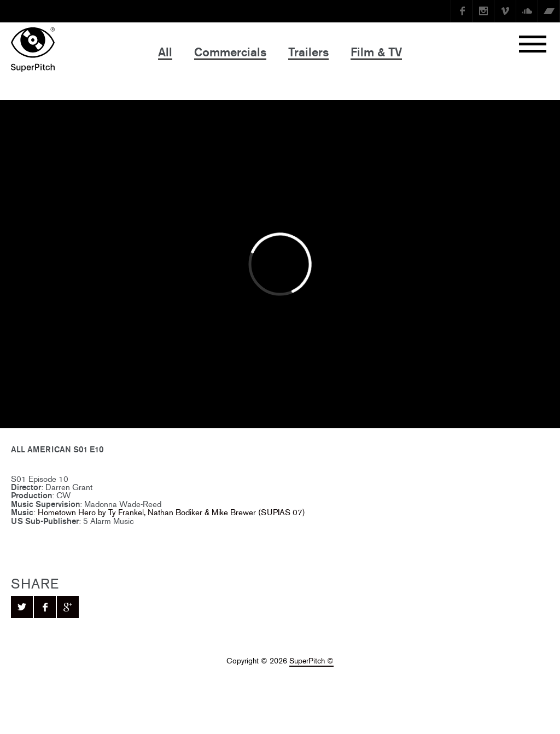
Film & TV (376, 52)
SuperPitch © (311, 661)
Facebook (462, 11)
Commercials (230, 52)
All (165, 52)
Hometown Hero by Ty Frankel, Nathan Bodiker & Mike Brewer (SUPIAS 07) (171, 512)
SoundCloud (527, 11)
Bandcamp (549, 11)
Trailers (308, 52)
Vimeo (505, 11)
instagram (483, 11)
